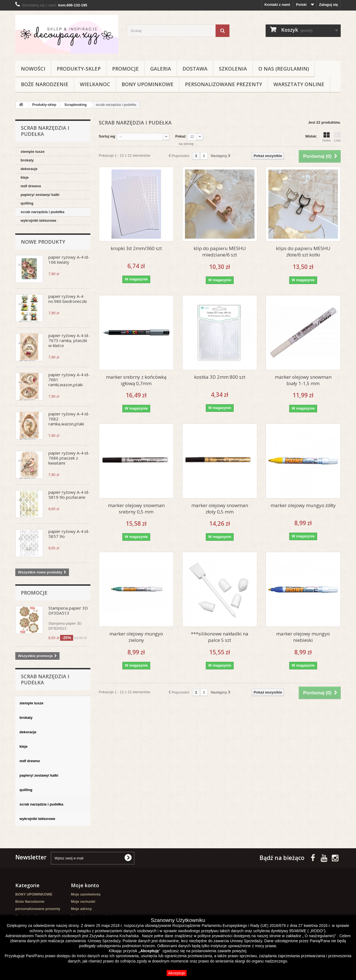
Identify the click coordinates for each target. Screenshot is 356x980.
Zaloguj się (328, 5)
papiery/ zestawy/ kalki (40, 195)
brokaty (27, 160)
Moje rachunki (83, 902)
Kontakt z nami (277, 5)
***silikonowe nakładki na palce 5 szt (220, 637)
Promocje (125, 69)
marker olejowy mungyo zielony (136, 637)
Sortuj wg (107, 136)
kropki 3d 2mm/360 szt (136, 248)
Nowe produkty (43, 242)
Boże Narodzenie (45, 84)
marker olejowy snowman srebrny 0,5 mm (136, 508)
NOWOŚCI (33, 69)
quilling (27, 203)
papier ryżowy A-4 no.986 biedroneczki (68, 299)
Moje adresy (81, 909)
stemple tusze (33, 152)
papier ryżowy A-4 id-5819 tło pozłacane (69, 495)
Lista (337, 137)
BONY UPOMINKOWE (148, 84)
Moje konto (85, 885)
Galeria (161, 69)
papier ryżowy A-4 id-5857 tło (69, 534)
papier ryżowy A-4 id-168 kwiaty (69, 260)
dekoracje (29, 169)
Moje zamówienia (86, 894)
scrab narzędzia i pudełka (43, 212)
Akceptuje (176, 973)
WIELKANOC (95, 84)
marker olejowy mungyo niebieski (303, 637)
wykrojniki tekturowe (39, 220)
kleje (25, 177)
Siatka (326, 137)
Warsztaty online (299, 84)
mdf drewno (31, 186)
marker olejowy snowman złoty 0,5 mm (220, 508)
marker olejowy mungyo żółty (303, 505)
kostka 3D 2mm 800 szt (220, 377)
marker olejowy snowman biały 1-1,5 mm (303, 380)
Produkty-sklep (79, 69)
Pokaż (181, 136)
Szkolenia (233, 69)
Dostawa (195, 69)
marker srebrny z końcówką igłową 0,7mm (136, 380)
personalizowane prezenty (223, 84)
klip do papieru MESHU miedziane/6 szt (220, 251)
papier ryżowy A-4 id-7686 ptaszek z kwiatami (69, 458)
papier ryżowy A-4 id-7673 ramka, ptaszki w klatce (69, 340)
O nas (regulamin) (284, 69)
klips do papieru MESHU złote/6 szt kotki (303, 251)
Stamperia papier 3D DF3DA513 (68, 610)
